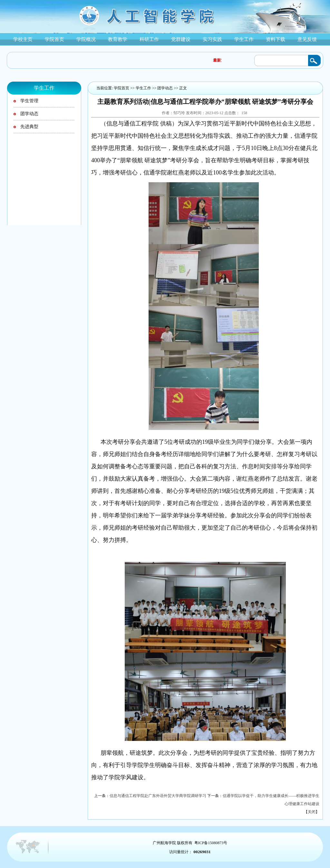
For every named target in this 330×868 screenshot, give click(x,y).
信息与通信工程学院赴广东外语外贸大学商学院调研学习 (158, 796)
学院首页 (121, 88)
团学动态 (29, 114)
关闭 (312, 812)
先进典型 (29, 127)
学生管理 (29, 101)
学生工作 (143, 88)
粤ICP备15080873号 (211, 843)
